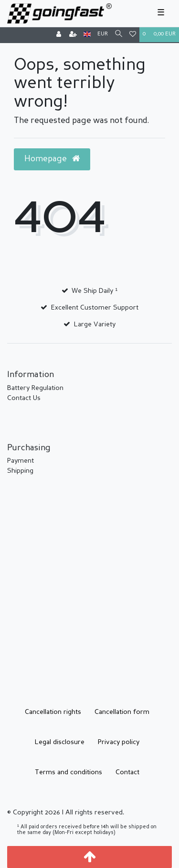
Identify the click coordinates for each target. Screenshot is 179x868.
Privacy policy (119, 742)
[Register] (73, 35)
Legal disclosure (60, 742)
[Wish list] (133, 35)
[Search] (119, 35)
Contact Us (24, 398)
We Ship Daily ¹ (95, 291)
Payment (21, 461)
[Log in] (59, 35)
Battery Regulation (35, 388)
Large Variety (95, 324)
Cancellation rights (53, 712)
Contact (127, 772)
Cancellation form (122, 712)
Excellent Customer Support (95, 308)
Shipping (20, 471)
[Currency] (103, 35)
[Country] (87, 35)
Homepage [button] (52, 159)
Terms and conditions (68, 772)
